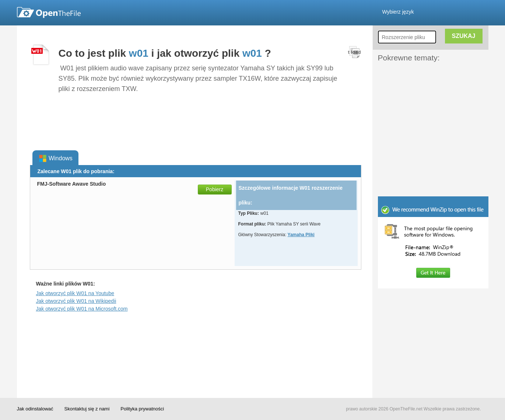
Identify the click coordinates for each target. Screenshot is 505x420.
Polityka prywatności (142, 409)
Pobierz (215, 189)
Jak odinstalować (35, 409)
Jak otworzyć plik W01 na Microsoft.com (82, 309)
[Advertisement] (422, 80)
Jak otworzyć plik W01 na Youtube (75, 293)
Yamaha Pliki (301, 235)
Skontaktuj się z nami (87, 409)
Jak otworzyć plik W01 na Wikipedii (76, 301)
